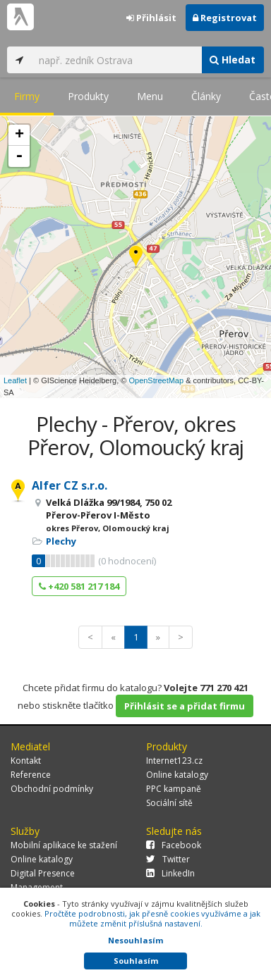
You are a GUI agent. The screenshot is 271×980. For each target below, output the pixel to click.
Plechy (61, 541)
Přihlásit (151, 18)
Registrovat (225, 18)
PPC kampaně (174, 789)
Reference (31, 775)
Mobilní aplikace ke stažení (64, 845)
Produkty (88, 96)
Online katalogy (177, 775)
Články (206, 96)
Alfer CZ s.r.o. (70, 485)
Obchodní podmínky (52, 789)
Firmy (27, 96)
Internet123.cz (174, 761)
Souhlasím (136, 961)
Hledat (233, 60)
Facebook (174, 845)
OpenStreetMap (156, 380)
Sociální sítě (169, 803)
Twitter (168, 859)
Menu (150, 96)
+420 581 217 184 (79, 586)
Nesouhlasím (135, 940)
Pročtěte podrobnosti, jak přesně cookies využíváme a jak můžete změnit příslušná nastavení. (152, 918)
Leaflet (15, 380)
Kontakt (26, 761)
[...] (116, 60)
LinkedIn (170, 873)
